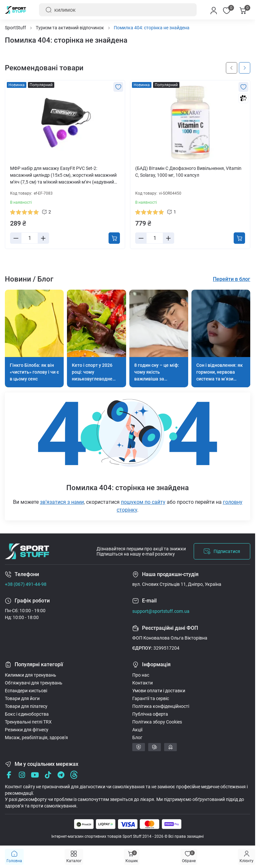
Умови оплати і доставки (159, 691)
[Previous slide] (232, 68)
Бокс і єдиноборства (27, 714)
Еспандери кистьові (26, 691)
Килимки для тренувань (31, 675)
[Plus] (43, 238)
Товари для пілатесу (26, 706)
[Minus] (16, 238)
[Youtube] (35, 775)
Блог (137, 737)
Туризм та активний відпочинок (70, 28)
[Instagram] (22, 775)
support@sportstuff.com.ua (161, 611)
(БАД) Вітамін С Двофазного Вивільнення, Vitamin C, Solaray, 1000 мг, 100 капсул (188, 172)
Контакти (143, 683)
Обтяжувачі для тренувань (34, 683)
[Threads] (74, 775)
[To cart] (114, 238)
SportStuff (15, 28)
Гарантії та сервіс (151, 698)
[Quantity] (30, 238)
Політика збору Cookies (157, 722)
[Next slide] (245, 68)
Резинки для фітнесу (27, 730)
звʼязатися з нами (62, 502)
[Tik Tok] (48, 775)
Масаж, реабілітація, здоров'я (36, 737)
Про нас (141, 675)
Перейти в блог (232, 279)
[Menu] (247, 857)
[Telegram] (61, 775)
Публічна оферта (150, 714)
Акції (137, 730)
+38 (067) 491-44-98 (26, 584)
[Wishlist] (118, 87)
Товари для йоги (22, 698)
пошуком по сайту (143, 502)
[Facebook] (9, 775)
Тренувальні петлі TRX (28, 722)
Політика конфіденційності (161, 706)
